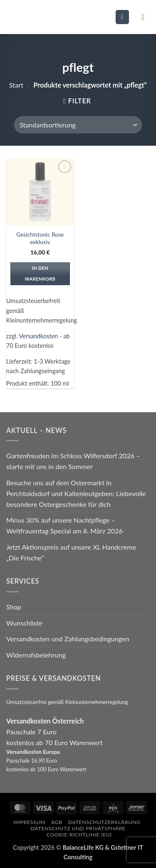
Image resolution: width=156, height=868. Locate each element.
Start (16, 85)
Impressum (29, 822)
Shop (14, 607)
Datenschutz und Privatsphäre (78, 828)
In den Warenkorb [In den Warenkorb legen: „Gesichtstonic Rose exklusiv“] (40, 273)
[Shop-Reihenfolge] (78, 125)
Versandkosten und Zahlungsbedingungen (68, 639)
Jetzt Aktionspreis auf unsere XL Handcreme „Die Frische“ (71, 552)
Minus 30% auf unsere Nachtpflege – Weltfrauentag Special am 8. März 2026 (64, 525)
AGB (57, 822)
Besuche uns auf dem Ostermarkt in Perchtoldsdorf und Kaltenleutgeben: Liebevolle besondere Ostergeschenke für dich (76, 493)
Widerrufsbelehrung (36, 655)
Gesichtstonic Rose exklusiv (40, 238)
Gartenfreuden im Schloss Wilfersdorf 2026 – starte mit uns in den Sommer (73, 461)
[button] (122, 17)
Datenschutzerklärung (104, 822)
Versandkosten (39, 336)
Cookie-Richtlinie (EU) (79, 835)
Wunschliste (24, 623)
